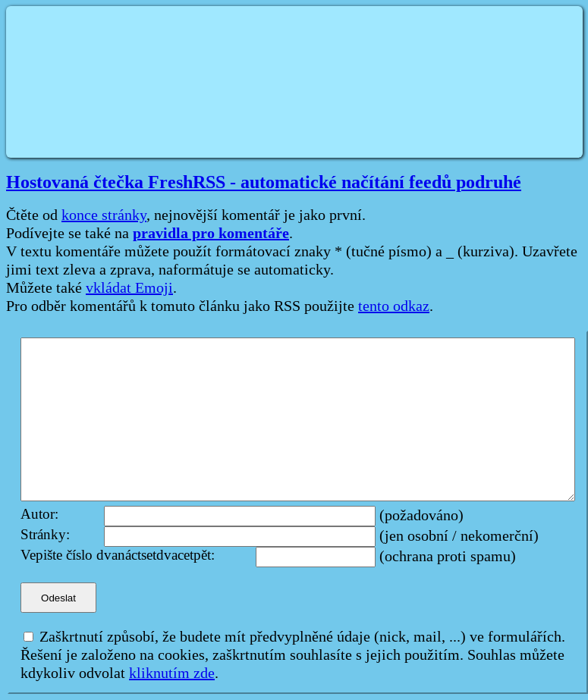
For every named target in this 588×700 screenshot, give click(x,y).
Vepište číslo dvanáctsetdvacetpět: (118, 556)
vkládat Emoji (129, 288)
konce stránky (104, 215)
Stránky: (45, 535)
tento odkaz (394, 306)
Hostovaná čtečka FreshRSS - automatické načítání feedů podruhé (264, 182)
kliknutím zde (172, 673)
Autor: (39, 515)
